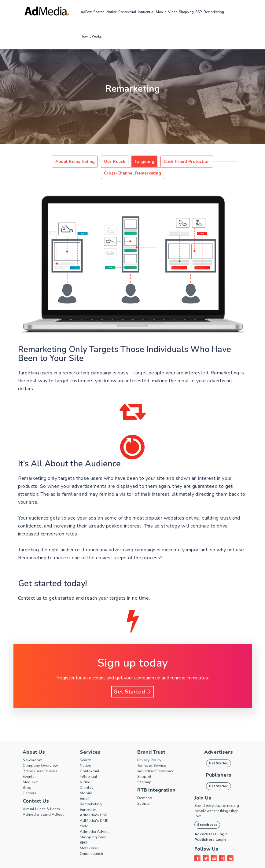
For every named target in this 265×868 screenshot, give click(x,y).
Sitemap (146, 771)
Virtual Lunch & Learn (45, 797)
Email (85, 787)
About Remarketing (53, 162)
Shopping (186, 12)
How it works (91, 37)
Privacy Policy (152, 748)
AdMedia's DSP (96, 804)
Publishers (219, 763)
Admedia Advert (97, 820)
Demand (146, 786)
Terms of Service (155, 754)
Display (88, 776)
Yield (85, 815)
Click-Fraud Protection (151, 162)
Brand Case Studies (43, 759)
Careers (31, 782)
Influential (146, 12)
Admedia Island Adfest (47, 803)
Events (30, 765)
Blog (28, 776)
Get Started (133, 680)
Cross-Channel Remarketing (204, 162)
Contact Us (36, 789)
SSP (199, 12)
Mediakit (31, 771)
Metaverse (91, 837)
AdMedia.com (130, 863)
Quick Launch (93, 842)
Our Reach (88, 162)
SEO (84, 831)
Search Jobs (207, 813)
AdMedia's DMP (97, 809)
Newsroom (34, 748)
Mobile (161, 12)
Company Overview (43, 754)
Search (99, 12)
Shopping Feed (96, 826)
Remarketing (214, 12)
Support (146, 765)
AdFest (86, 12)
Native (112, 12)
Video (173, 12)
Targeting (114, 162)
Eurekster (90, 798)
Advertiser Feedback (159, 759)
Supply (144, 792)
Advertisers (219, 741)
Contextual (127, 12)
